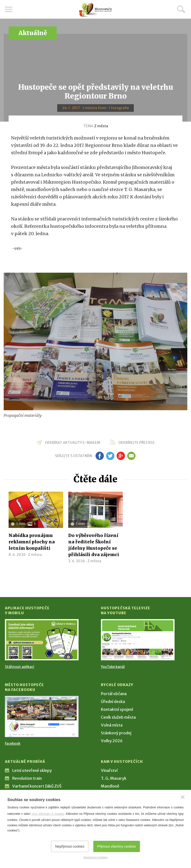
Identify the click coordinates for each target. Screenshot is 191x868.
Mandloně (110, 786)
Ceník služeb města (118, 717)
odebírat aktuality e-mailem (73, 443)
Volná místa (112, 725)
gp (121, 456)
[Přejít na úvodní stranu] (95, 10)
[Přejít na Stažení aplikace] (42, 640)
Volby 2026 (112, 741)
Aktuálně (33, 33)
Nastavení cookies (95, 857)
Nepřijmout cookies (70, 846)
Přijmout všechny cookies (117, 846)
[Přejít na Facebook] (42, 716)
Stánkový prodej (116, 733)
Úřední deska (113, 702)
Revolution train (27, 778)
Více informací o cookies (48, 814)
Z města (101, 126)
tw (110, 456)
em (131, 456)
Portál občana (114, 694)
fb (100, 456)
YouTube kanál (113, 667)
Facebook (13, 743)
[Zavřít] (183, 797)
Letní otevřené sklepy (32, 770)
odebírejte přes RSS (136, 443)
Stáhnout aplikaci (20, 667)
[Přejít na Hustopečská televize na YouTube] (138, 640)
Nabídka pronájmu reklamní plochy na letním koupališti (32, 542)
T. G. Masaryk (114, 778)
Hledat (181, 9)
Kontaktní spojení (117, 709)
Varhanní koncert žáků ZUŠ (37, 786)
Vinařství (109, 770)
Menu (9, 9)
